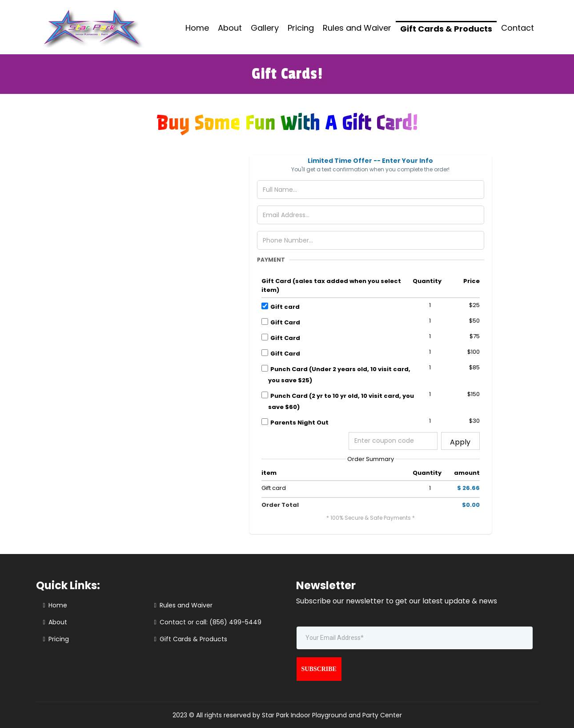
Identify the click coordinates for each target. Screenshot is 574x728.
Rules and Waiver (357, 28)
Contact (518, 28)
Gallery (265, 28)
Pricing (301, 28)
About (230, 28)
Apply (460, 442)
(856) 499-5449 (235, 622)
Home (197, 28)
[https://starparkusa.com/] (92, 26)
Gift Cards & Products (446, 29)
